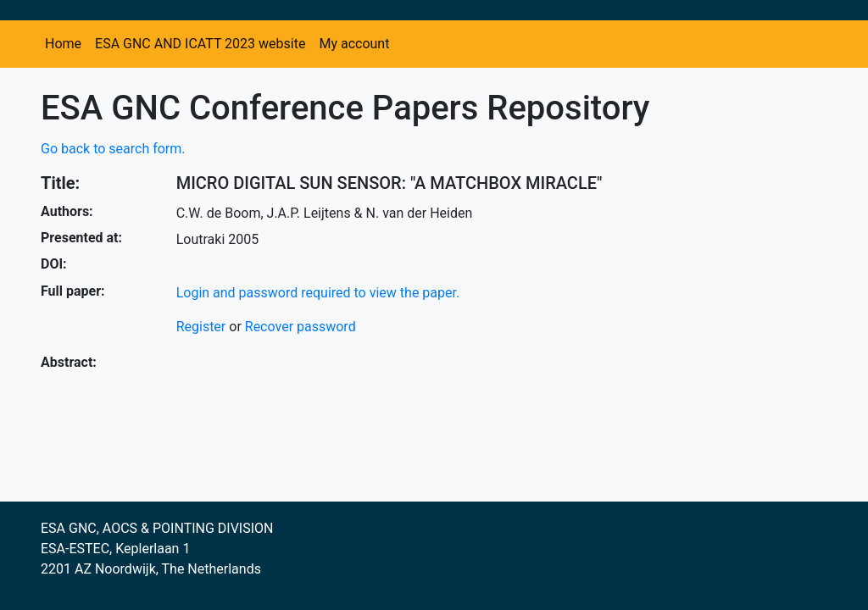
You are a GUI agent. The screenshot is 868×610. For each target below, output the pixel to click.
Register (201, 327)
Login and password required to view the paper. (318, 293)
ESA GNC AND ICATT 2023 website (200, 44)
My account (354, 44)
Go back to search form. (113, 149)
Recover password (300, 327)
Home (63, 44)
